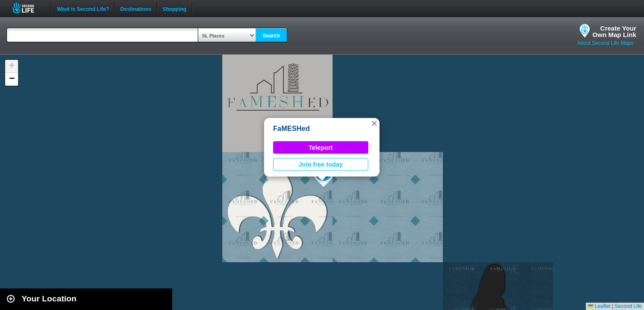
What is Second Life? (83, 8)
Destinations (136, 8)
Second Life (28, 8)
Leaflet (599, 306)
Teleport (321, 148)
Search (271, 36)
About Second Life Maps (605, 43)
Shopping (174, 8)
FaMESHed (292, 129)
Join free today (321, 164)
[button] (374, 123)
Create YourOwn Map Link (614, 31)
